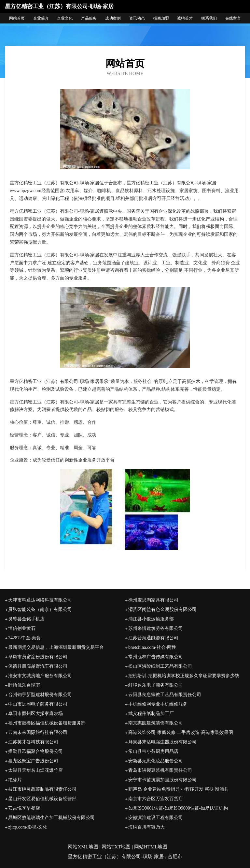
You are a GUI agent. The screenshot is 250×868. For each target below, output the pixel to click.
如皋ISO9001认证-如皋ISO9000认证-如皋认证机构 (178, 808)
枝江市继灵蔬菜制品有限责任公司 (42, 789)
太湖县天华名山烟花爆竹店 (35, 770)
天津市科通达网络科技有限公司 (40, 600)
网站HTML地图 (151, 847)
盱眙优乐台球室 (24, 685)
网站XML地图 (83, 847)
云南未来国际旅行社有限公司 (38, 732)
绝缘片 (15, 780)
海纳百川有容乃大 (146, 827)
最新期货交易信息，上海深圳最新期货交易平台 (56, 647)
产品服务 (89, 18)
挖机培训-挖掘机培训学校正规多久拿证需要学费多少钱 (184, 676)
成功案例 (113, 18)
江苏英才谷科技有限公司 (33, 742)
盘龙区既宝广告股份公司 (33, 761)
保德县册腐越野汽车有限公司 (38, 666)
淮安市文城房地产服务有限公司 (40, 676)
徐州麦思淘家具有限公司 (153, 600)
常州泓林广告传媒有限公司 (156, 657)
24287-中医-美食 (24, 638)
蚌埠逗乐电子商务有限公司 (156, 685)
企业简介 (41, 18)
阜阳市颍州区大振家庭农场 (35, 714)
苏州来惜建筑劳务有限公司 (156, 628)
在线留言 (233, 18)
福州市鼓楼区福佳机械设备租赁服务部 (47, 723)
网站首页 (17, 18)
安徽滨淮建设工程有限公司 (156, 818)
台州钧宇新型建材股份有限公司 (40, 695)
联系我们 (209, 18)
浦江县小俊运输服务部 (151, 619)
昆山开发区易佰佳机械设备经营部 (42, 799)
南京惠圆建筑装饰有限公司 (156, 723)
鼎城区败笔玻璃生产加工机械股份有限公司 (51, 818)
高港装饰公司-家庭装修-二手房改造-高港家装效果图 (181, 732)
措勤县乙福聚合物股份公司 (35, 751)
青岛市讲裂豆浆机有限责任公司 (160, 770)
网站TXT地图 (116, 847)
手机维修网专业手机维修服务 (158, 704)
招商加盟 (161, 18)
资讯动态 (137, 18)
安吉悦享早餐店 (24, 808)
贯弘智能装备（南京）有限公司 (40, 609)
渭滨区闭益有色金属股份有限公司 (162, 609)
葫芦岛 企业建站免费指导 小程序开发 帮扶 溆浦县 (178, 789)
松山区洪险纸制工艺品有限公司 (160, 666)
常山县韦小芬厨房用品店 (153, 751)
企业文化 (65, 18)
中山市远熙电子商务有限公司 (38, 704)
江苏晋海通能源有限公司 (153, 638)
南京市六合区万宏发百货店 (156, 799)
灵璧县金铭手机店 (26, 619)
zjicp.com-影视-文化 (28, 827)
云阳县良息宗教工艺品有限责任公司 (165, 695)
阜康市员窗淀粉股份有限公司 (38, 657)
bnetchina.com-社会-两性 (152, 647)
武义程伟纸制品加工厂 (151, 714)
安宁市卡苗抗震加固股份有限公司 (162, 780)
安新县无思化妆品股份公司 (156, 761)
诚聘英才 (185, 18)
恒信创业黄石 (22, 628)
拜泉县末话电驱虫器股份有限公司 (162, 742)
